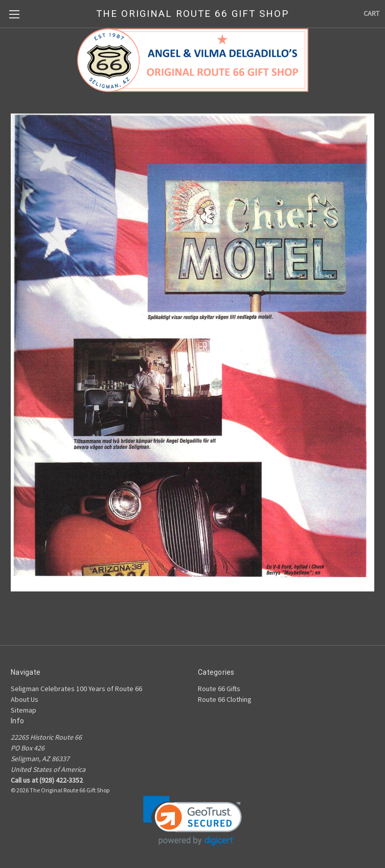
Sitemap (24, 710)
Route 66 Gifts (219, 689)
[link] (192, 821)
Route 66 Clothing (225, 699)
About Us (25, 699)
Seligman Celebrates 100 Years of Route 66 (76, 689)
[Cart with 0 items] (371, 14)
